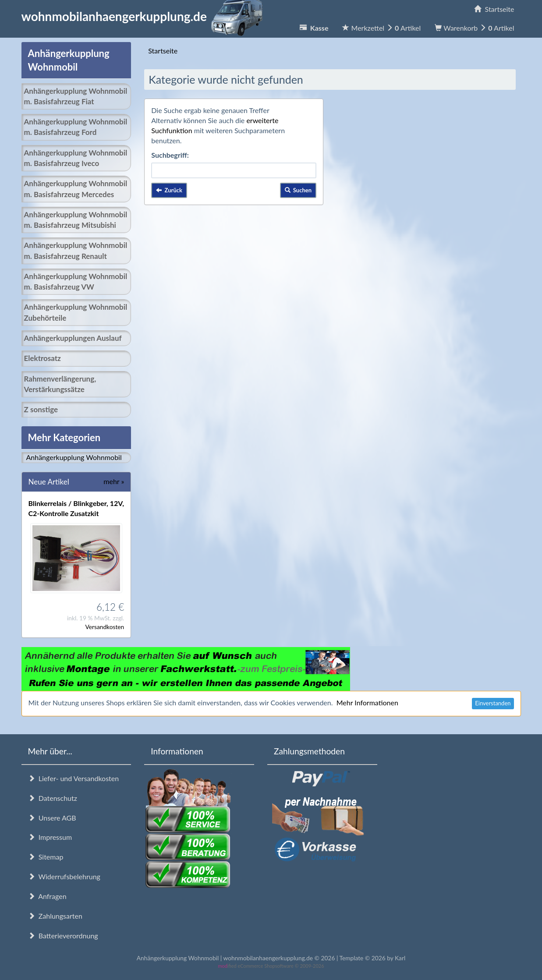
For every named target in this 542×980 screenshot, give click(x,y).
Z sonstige (41, 409)
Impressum (50, 837)
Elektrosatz (43, 358)
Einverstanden (493, 703)
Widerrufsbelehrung (64, 876)
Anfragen (47, 896)
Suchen (298, 190)
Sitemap (46, 857)
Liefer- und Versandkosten (74, 778)
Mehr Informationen (367, 702)
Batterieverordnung (63, 936)
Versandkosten (105, 627)
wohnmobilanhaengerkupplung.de (145, 16)
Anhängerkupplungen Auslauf (73, 338)
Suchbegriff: (170, 155)
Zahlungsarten (55, 916)
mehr (114, 481)
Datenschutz (53, 798)
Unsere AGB (52, 818)
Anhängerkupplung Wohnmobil (74, 457)
